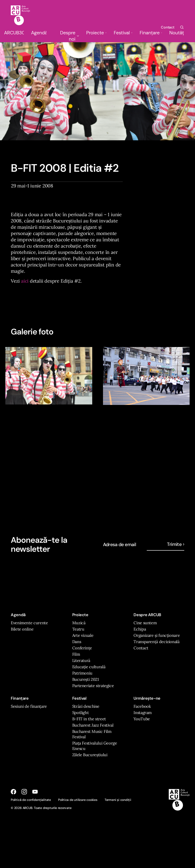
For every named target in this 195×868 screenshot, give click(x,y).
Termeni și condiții (118, 800)
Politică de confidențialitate (31, 800)
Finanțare (151, 33)
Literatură (81, 660)
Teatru (78, 629)
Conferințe (82, 648)
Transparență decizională (156, 642)
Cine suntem (145, 623)
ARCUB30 (14, 33)
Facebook (142, 706)
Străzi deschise (86, 706)
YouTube (142, 719)
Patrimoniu (82, 673)
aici (25, 281)
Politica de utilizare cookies (78, 800)
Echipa (140, 629)
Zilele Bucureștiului (90, 755)
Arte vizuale (83, 635)
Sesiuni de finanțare (29, 706)
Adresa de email (120, 545)
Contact (168, 27)
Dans (77, 642)
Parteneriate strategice (93, 686)
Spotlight (81, 713)
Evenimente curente (29, 623)
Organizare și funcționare (157, 635)
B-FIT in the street (89, 719)
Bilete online (22, 629)
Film (76, 654)
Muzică (79, 623)
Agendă (39, 33)
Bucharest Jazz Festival (93, 725)
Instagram (143, 713)
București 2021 (86, 679)
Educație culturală (89, 667)
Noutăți (177, 33)
